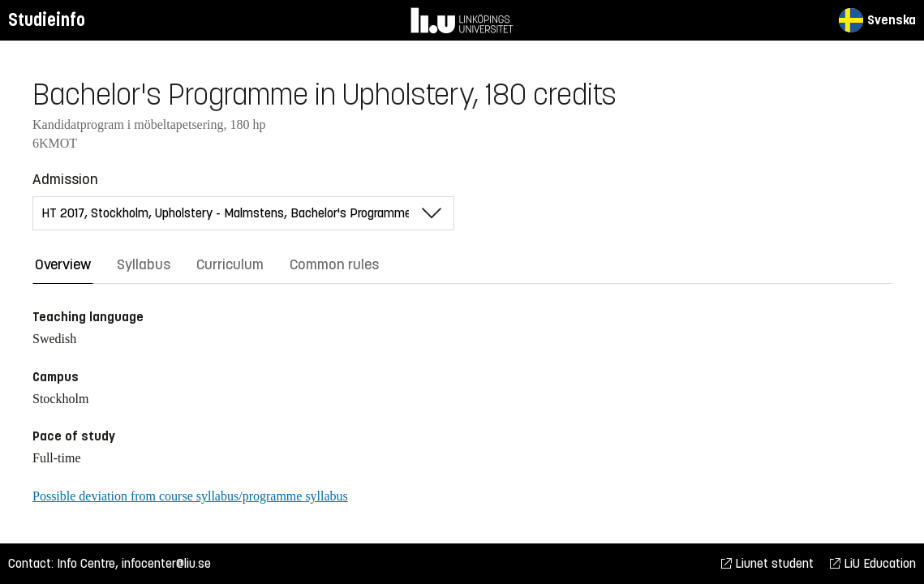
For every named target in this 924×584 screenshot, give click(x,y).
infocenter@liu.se (166, 563)
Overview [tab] (63, 264)
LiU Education (873, 563)
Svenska (877, 20)
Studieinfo (47, 20)
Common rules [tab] (334, 264)
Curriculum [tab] (230, 264)
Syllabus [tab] (144, 264)
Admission (65, 179)
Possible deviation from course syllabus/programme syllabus (190, 496)
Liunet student (767, 563)
